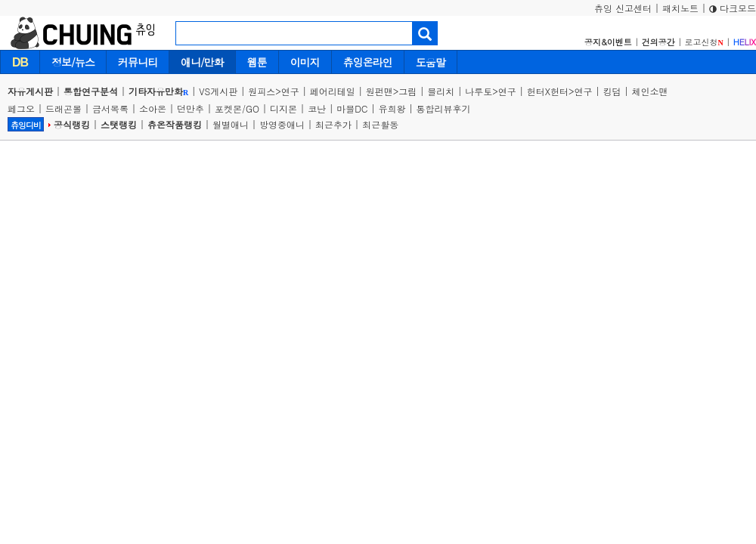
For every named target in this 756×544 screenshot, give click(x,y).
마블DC (352, 108)
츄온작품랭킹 (175, 124)
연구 (290, 91)
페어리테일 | (338, 91)
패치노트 (680, 8)
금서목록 (110, 108)
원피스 (262, 91)
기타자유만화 (158, 91)
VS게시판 (218, 91)
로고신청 (704, 42)
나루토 (479, 91)
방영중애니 (282, 124)
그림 (407, 91)
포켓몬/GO (237, 108)
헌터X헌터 (548, 91)
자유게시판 (30, 91)
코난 (317, 108)
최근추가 (333, 124)
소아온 (153, 108)
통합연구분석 (91, 91)
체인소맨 (650, 91)
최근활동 (380, 124)
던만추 (191, 108)
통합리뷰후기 (444, 108)
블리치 (441, 91)
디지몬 (283, 108)
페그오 (21, 108)
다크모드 (733, 8)
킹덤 (612, 91)
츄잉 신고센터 (623, 8)
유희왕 (392, 108)
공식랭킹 (72, 124)
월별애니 (231, 124)
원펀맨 (380, 91)
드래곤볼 (64, 108)
